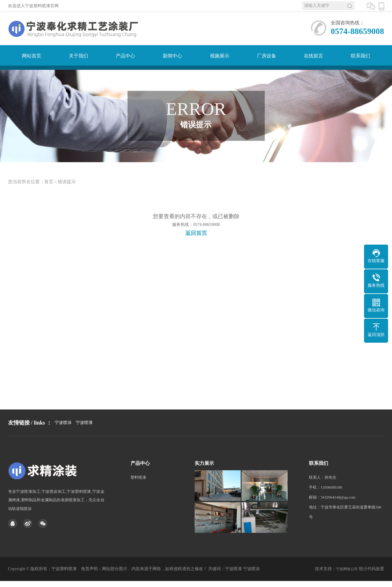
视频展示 (220, 56)
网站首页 (32, 56)
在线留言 (313, 56)
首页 (49, 188)
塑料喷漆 (138, 494)
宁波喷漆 (84, 435)
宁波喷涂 (63, 435)
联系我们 (360, 56)
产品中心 (125, 56)
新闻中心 (172, 56)
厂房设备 (267, 56)
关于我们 (79, 56)
